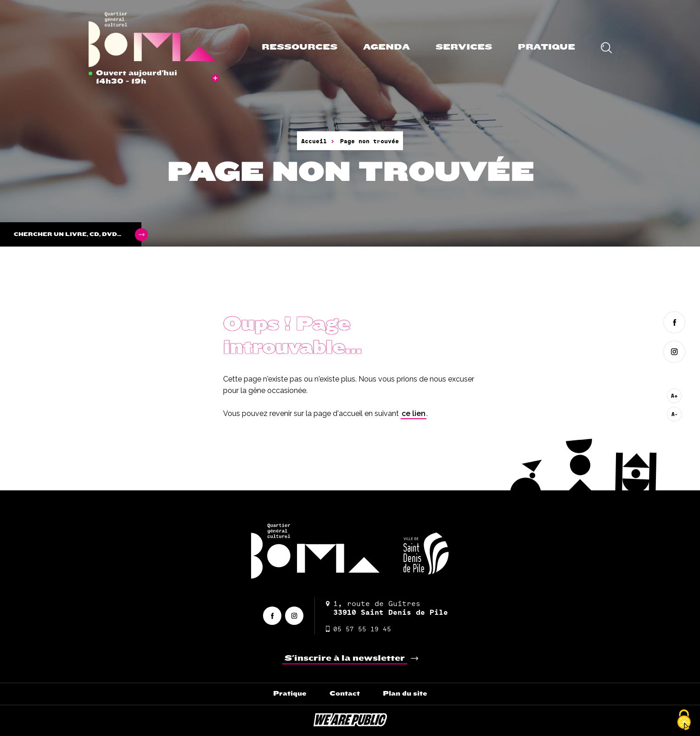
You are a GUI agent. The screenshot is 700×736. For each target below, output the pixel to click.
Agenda (386, 47)
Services (464, 47)
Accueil (314, 141)
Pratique (546, 47)
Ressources (300, 47)
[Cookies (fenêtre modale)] (684, 720)
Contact (345, 694)
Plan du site (405, 694)
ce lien (414, 413)
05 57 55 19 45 (358, 629)
